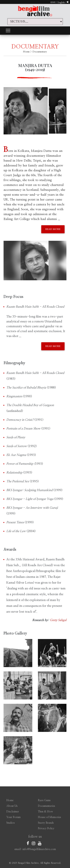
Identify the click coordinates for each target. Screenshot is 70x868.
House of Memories (49, 817)
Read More (53, 229)
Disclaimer (13, 812)
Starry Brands (46, 823)
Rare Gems (44, 800)
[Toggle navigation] (8, 31)
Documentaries (46, 806)
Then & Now (45, 812)
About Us (12, 806)
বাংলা (53, 2)
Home (26, 52)
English (61, 2)
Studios (11, 823)
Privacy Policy (46, 828)
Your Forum (13, 817)
